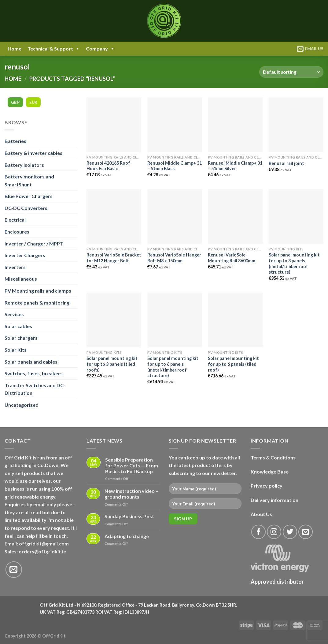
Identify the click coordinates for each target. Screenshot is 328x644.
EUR (33, 102)
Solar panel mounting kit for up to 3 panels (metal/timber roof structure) (294, 263)
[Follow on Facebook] (258, 532)
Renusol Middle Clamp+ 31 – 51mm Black (175, 166)
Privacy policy (267, 486)
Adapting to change (127, 536)
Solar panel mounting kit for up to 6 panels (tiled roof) (233, 364)
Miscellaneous (21, 279)
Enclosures (17, 232)
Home (15, 49)
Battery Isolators (24, 165)
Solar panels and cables (31, 362)
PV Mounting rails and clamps (38, 291)
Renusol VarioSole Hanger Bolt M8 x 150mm (174, 258)
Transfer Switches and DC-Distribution (35, 389)
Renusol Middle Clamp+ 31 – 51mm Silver (235, 166)
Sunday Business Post (129, 516)
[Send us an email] (14, 570)
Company (100, 49)
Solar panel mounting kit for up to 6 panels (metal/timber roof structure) (173, 367)
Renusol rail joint (286, 163)
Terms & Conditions (273, 457)
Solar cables (18, 326)
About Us (261, 514)
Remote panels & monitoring (37, 303)
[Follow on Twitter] (290, 532)
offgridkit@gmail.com (44, 543)
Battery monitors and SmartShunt (29, 180)
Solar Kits (16, 350)
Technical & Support (54, 49)
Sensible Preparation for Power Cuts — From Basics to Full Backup (132, 465)
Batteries (15, 141)
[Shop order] (291, 72)
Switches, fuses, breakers (34, 373)
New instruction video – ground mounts (131, 494)
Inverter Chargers (25, 255)
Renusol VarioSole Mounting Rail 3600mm (232, 258)
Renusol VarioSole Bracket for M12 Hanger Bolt (114, 258)
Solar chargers (21, 338)
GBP (15, 102)
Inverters (15, 267)
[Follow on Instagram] (274, 532)
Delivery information (275, 500)
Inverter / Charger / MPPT (34, 243)
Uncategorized (22, 405)
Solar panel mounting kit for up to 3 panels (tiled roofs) (112, 364)
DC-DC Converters (26, 208)
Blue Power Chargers (29, 196)
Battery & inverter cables (33, 153)
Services (14, 314)
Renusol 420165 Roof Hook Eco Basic (108, 166)
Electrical (15, 220)
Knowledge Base (270, 472)
